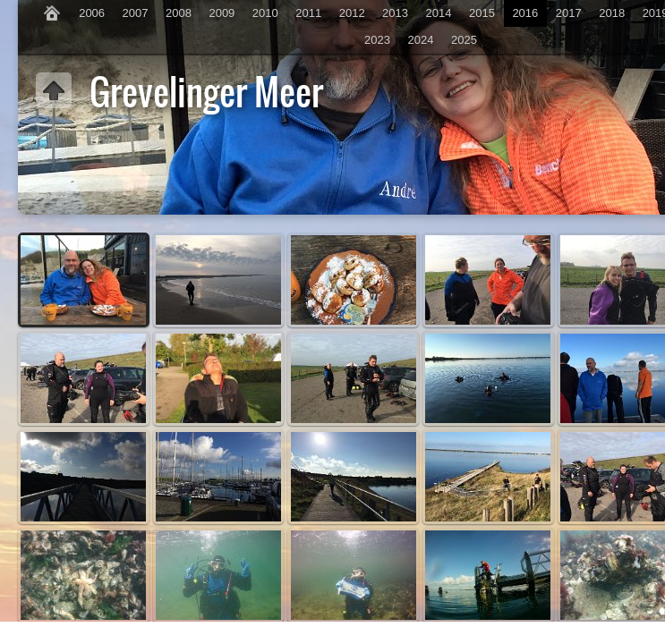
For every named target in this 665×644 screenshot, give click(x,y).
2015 (482, 13)
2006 (92, 13)
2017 (569, 13)
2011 (308, 13)
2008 (179, 13)
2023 (377, 40)
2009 (222, 13)
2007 (136, 13)
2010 (265, 13)
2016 (525, 13)
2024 (421, 40)
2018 (612, 13)
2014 (439, 13)
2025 (464, 40)
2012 (352, 13)
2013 (395, 13)
